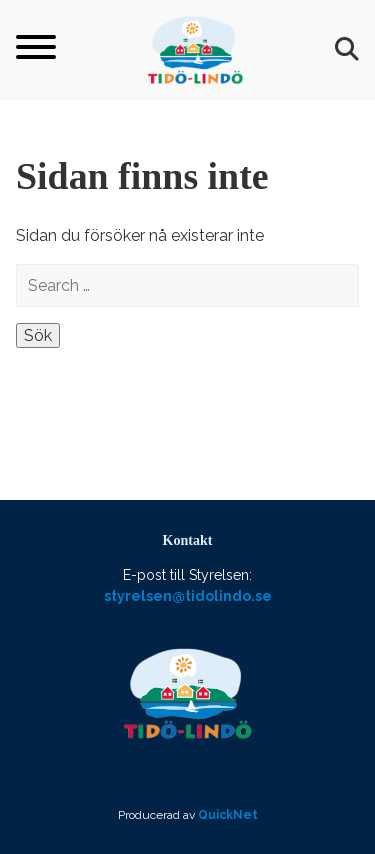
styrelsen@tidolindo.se (188, 596)
